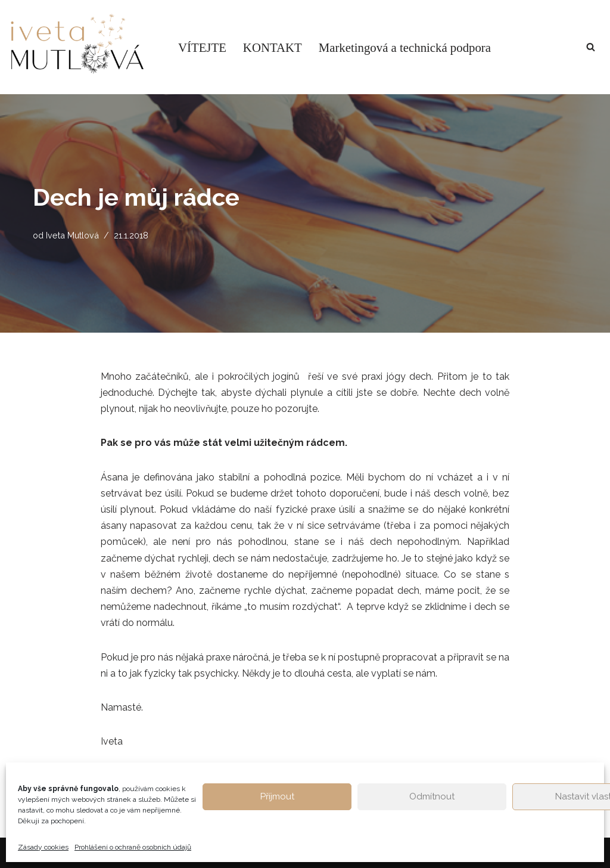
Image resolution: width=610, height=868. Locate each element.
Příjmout (277, 796)
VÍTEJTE (202, 47)
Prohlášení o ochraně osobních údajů (133, 847)
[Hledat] (591, 47)
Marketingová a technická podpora (405, 47)
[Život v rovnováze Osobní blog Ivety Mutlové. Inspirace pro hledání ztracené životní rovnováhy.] (83, 47)
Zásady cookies (43, 847)
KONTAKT (273, 47)
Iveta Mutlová (72, 235)
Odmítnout (432, 796)
